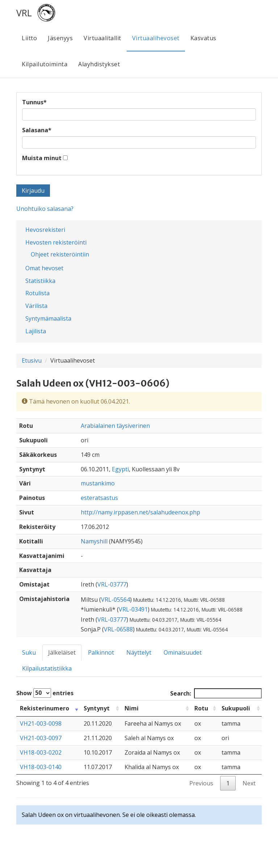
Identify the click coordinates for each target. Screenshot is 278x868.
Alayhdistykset (99, 64)
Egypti (120, 469)
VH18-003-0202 (41, 752)
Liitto (29, 38)
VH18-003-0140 (41, 767)
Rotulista (37, 293)
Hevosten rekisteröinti (56, 242)
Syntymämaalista (48, 318)
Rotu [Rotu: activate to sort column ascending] (201, 708)
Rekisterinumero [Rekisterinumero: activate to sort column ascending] (45, 708)
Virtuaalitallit (102, 38)
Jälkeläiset (62, 652)
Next (249, 783)
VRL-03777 (112, 584)
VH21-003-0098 (41, 723)
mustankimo (98, 483)
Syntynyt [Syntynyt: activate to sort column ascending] (97, 708)
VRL (24, 13)
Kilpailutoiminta (45, 64)
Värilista (36, 306)
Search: (216, 694)
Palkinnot (101, 652)
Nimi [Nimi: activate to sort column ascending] (132, 708)
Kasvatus (203, 38)
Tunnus (34, 102)
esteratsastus (99, 498)
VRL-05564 (115, 600)
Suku (29, 652)
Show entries (45, 693)
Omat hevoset (44, 268)
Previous (201, 783)
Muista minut (42, 158)
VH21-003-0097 (41, 738)
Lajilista (36, 331)
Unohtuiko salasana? (45, 209)
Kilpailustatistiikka (47, 668)
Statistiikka (40, 281)
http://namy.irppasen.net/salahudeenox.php (140, 512)
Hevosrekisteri (45, 230)
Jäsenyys (60, 38)
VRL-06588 (118, 629)
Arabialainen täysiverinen (115, 426)
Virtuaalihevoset (156, 38)
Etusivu (32, 360)
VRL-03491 (133, 609)
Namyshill (94, 541)
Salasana (37, 130)
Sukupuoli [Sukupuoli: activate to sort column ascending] (236, 708)
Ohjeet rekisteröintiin (60, 254)
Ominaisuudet (183, 652)
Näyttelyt (139, 652)
